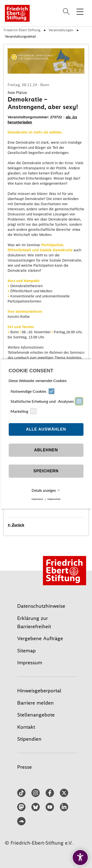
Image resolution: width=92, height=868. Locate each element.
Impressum (37, 499)
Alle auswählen (46, 429)
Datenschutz (54, 499)
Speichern (46, 471)
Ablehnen (46, 450)
